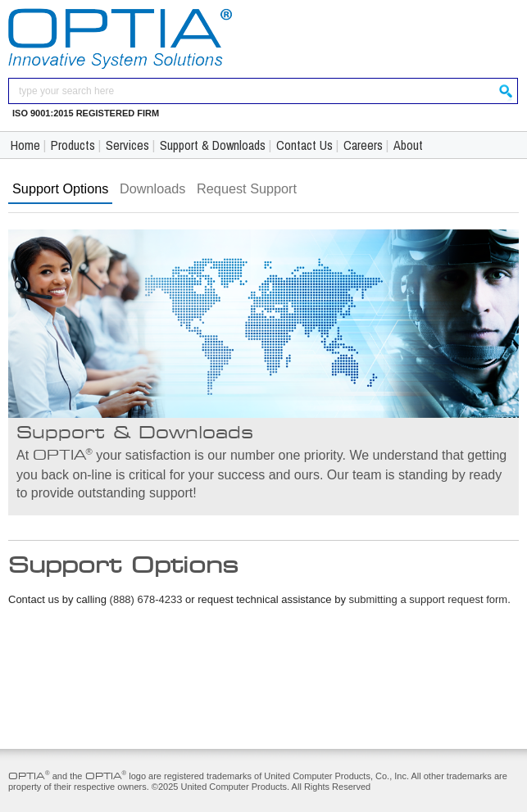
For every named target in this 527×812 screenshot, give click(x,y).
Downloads (152, 188)
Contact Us (304, 145)
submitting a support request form (429, 599)
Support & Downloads (213, 145)
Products (73, 145)
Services (127, 145)
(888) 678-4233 (146, 599)
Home (25, 145)
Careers (363, 145)
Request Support (247, 188)
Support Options (60, 188)
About (408, 145)
